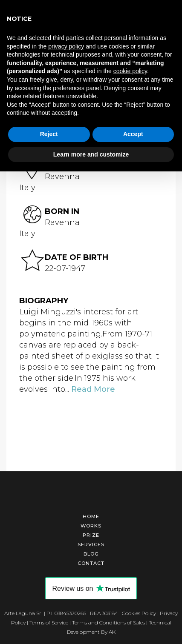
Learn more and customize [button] (91, 154)
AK (112, 631)
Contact (91, 562)
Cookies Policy (139, 612)
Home (91, 515)
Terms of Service (49, 621)
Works (91, 524)
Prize (91, 534)
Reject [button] (49, 134)
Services (91, 543)
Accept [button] (133, 134)
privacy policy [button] (66, 46)
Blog (91, 553)
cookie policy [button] (130, 71)
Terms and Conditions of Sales (108, 621)
